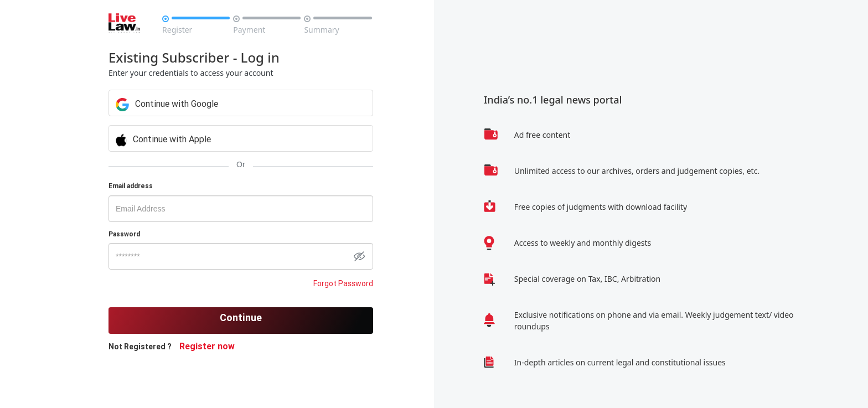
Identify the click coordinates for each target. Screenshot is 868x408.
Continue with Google (167, 104)
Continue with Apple (163, 139)
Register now (207, 346)
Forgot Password (343, 283)
